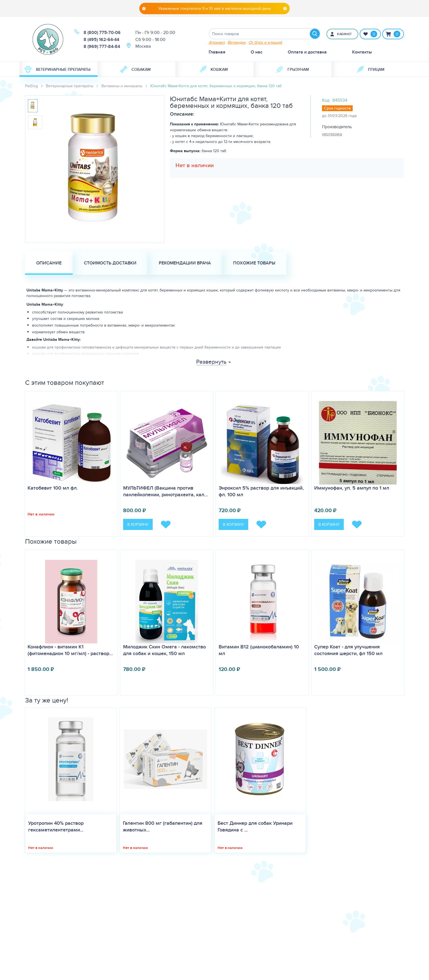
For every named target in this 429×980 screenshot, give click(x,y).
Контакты (362, 52)
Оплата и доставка (307, 52)
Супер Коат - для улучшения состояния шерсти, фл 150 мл (348, 650)
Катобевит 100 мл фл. (53, 488)
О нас (257, 52)
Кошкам (214, 69)
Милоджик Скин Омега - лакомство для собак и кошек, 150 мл (164, 650)
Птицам (370, 69)
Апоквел (217, 42)
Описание (49, 263)
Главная (217, 52)
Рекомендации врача (185, 263)
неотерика (332, 134)
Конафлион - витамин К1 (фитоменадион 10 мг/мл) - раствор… (70, 650)
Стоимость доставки (110, 263)
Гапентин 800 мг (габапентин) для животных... (163, 826)
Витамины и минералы (122, 86)
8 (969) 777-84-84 (102, 46)
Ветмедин (237, 42)
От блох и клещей (265, 42)
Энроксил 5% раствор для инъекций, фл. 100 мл (261, 491)
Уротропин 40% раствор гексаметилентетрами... (56, 826)
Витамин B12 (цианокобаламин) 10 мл (259, 650)
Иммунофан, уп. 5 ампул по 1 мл (352, 488)
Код (326, 100)
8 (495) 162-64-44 (101, 39)
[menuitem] (58, 69)
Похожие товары (254, 263)
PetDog (31, 86)
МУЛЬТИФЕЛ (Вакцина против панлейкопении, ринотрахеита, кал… (165, 491)
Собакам (135, 69)
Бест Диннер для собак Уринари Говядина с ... (255, 826)
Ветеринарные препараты (58, 69)
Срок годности (337, 108)
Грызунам (292, 69)
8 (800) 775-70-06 (102, 32)
